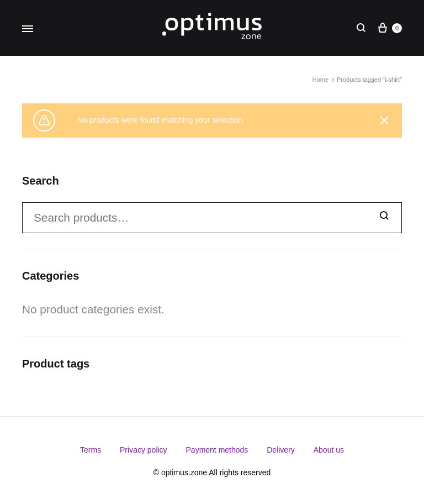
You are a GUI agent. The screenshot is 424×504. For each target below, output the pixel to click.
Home (320, 80)
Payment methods (217, 450)
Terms (91, 450)
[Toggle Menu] (28, 29)
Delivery (281, 450)
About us (329, 450)
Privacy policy (144, 450)
